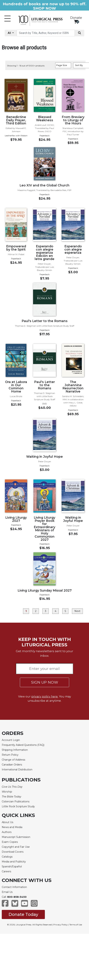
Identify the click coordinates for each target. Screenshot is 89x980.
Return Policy (10, 755)
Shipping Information (15, 750)
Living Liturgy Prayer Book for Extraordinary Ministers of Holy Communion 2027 (44, 529)
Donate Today (23, 914)
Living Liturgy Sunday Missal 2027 (45, 590)
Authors (7, 832)
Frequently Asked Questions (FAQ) (23, 745)
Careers (6, 871)
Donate (76, 18)
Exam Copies (10, 842)
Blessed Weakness (45, 119)
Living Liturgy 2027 (16, 519)
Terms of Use (76, 925)
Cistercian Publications (16, 801)
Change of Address (13, 760)
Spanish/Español (12, 867)
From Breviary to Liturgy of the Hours (73, 120)
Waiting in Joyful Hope (44, 457)
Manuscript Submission (16, 837)
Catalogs (7, 857)
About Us (7, 822)
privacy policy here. (45, 697)
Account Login (11, 740)
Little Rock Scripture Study (18, 806)
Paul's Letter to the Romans (45, 321)
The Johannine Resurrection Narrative (73, 387)
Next (77, 611)
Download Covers (13, 852)
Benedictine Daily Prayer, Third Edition (16, 120)
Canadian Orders (12, 765)
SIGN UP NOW (45, 682)
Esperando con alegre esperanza (73, 249)
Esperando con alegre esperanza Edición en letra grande (44, 253)
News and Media (12, 827)
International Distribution (17, 770)
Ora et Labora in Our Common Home (16, 387)
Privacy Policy (61, 925)
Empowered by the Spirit (16, 248)
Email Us (7, 892)
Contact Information (14, 887)
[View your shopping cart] (76, 22)
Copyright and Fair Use (16, 847)
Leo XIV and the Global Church (44, 185)
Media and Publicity (14, 862)
